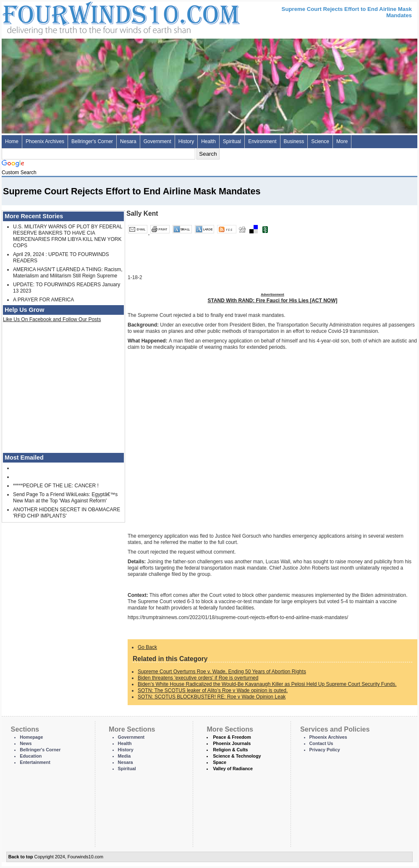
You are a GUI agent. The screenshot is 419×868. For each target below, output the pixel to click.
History (186, 141)
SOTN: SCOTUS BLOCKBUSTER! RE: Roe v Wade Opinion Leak (212, 697)
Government (157, 141)
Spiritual (232, 141)
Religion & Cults (230, 750)
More (342, 141)
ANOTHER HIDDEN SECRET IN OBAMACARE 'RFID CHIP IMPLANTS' (67, 513)
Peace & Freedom (232, 737)
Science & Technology (237, 756)
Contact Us (321, 743)
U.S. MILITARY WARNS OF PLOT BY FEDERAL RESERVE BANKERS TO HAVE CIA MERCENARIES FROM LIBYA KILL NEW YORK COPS (68, 236)
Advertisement (272, 294)
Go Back (147, 647)
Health (208, 141)
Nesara (128, 141)
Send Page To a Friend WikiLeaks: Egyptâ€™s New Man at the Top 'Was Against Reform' (65, 498)
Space (220, 762)
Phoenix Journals (232, 743)
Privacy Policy (325, 750)
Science (320, 141)
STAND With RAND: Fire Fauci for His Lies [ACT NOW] (273, 301)
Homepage (31, 737)
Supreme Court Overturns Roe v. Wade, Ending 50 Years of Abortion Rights (222, 672)
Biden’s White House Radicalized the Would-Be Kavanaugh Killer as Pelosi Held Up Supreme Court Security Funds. (267, 684)
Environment (262, 141)
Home (12, 141)
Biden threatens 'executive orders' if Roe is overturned (198, 678)
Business (294, 141)
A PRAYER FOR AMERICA (43, 300)
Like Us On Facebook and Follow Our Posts (52, 319)
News (26, 743)
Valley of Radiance (233, 769)
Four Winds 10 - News (86, 17)
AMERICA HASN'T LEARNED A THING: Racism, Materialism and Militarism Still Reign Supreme (68, 273)
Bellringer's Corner (92, 141)
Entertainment (35, 762)
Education (31, 756)
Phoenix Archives (45, 141)
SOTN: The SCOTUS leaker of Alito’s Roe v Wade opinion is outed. (213, 690)
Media (124, 756)
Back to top (21, 857)
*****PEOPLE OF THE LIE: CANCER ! (56, 486)
